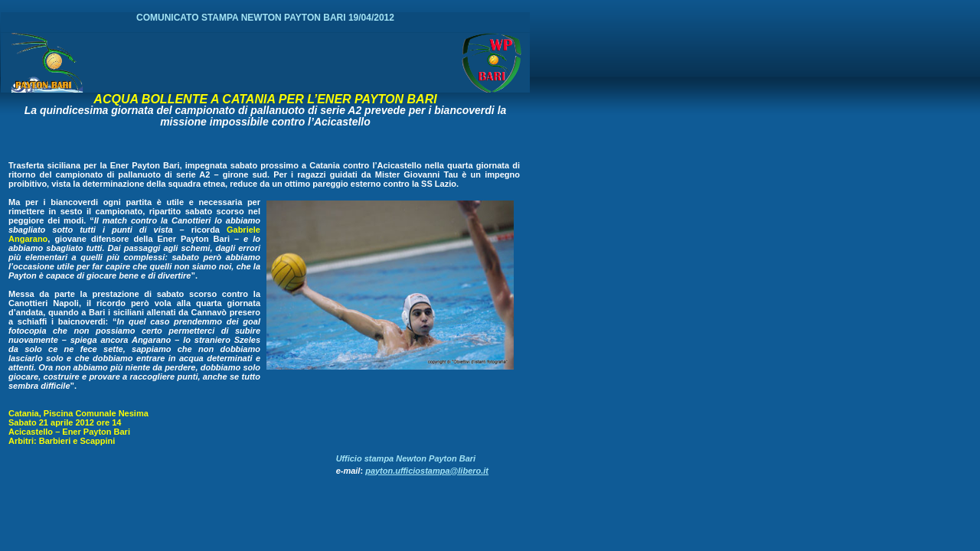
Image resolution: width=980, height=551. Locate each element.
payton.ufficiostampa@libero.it (427, 471)
